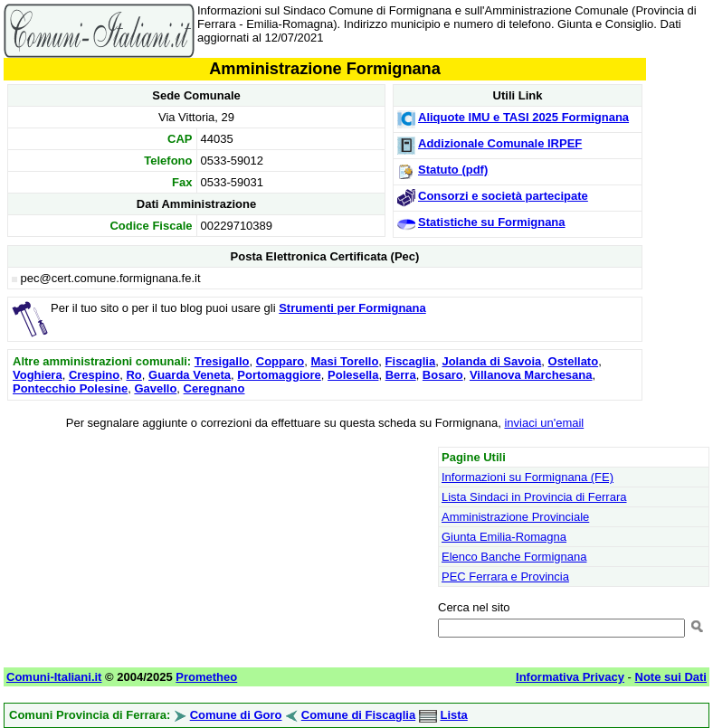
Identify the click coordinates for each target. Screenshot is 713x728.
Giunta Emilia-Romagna (504, 537)
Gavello (155, 388)
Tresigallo (222, 361)
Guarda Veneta (190, 375)
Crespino (94, 375)
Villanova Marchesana (531, 375)
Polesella (353, 375)
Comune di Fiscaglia (358, 715)
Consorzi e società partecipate (503, 196)
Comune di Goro (236, 715)
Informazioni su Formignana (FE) (528, 477)
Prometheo (206, 677)
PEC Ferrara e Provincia (505, 577)
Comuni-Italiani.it (54, 677)
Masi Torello (344, 361)
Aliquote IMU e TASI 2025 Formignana (523, 117)
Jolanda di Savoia (491, 361)
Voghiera (38, 375)
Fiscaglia (411, 361)
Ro (133, 375)
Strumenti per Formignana (352, 308)
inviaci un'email (544, 423)
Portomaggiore (279, 375)
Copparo (280, 361)
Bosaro (443, 375)
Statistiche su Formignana (492, 222)
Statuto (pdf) (453, 170)
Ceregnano (214, 388)
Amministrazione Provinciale (515, 517)
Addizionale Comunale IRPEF (500, 143)
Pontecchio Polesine (70, 388)
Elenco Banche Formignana (514, 557)
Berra (401, 375)
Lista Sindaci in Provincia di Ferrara (534, 497)
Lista (453, 715)
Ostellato (574, 361)
